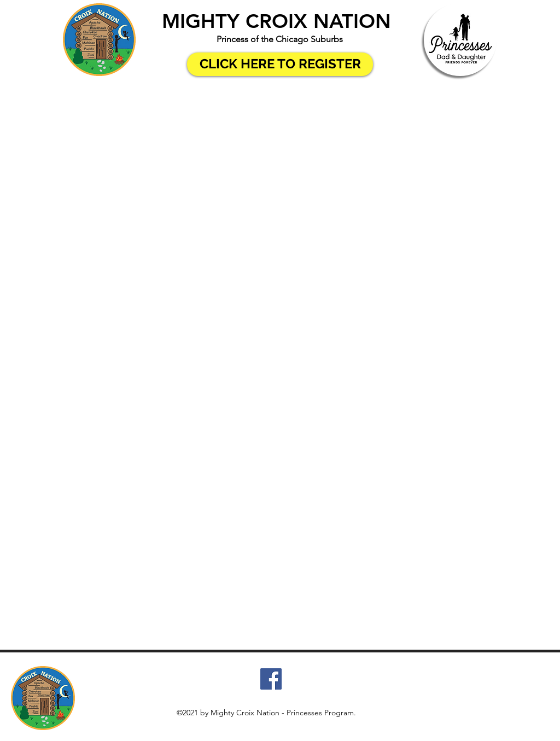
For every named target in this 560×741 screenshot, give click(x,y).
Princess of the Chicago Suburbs (280, 39)
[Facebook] (271, 679)
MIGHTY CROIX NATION (276, 21)
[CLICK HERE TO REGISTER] (280, 64)
